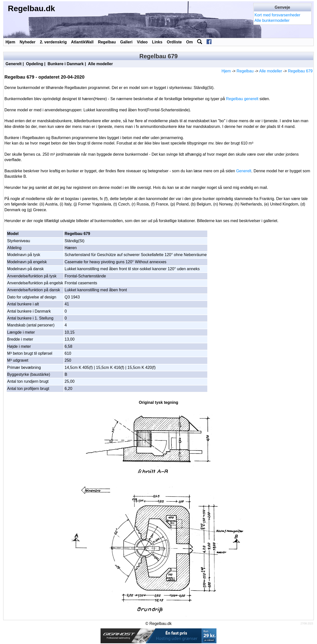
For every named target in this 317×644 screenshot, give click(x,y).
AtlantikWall (82, 42)
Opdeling (35, 64)
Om (190, 42)
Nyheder (27, 42)
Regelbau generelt (242, 99)
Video (142, 42)
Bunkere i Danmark (66, 64)
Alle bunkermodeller (272, 20)
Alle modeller (100, 64)
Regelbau (107, 42)
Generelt (13, 64)
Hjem (10, 42)
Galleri (126, 42)
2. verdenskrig (53, 42)
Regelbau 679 (300, 71)
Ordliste (174, 42)
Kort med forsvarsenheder (277, 15)
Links (157, 42)
